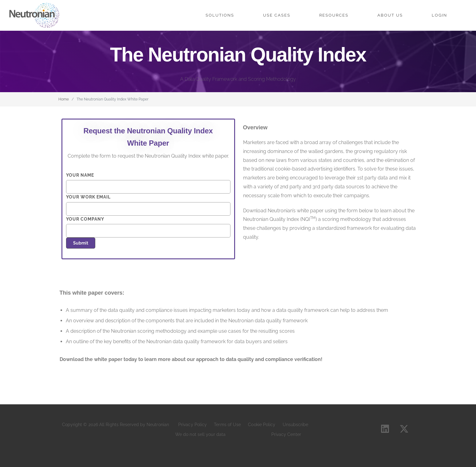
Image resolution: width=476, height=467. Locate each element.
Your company (148, 227)
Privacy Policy (193, 425)
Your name (148, 183)
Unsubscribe (296, 425)
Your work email (148, 205)
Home (64, 99)
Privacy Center (286, 434)
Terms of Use (227, 425)
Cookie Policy (262, 425)
